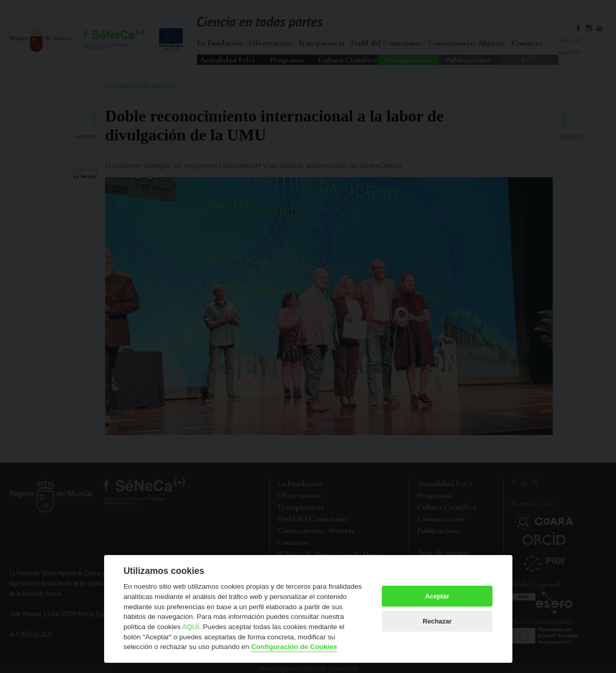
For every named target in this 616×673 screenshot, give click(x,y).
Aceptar (437, 596)
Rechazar (437, 621)
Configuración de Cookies (294, 647)
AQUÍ (191, 627)
